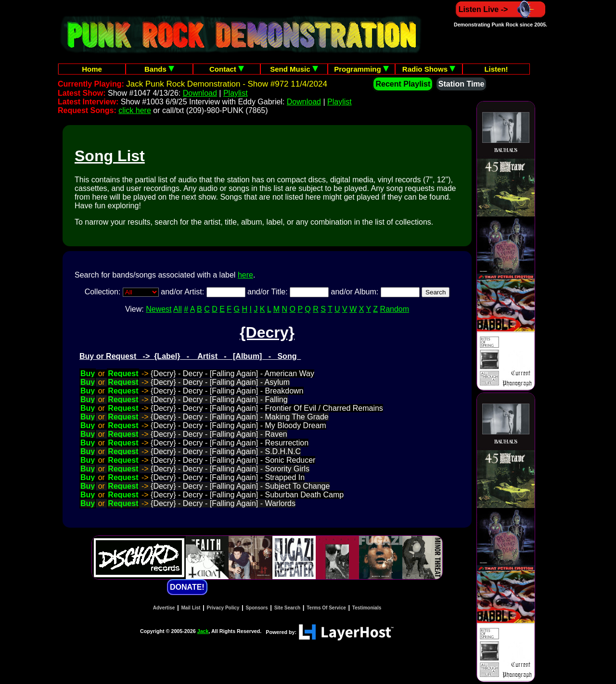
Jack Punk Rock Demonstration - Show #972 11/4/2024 (227, 84)
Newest (159, 309)
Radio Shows (429, 69)
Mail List (191, 608)
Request (123, 374)
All (178, 309)
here (245, 275)
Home (92, 69)
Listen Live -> (501, 9)
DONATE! (187, 587)
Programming (361, 69)
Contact (227, 69)
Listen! (496, 69)
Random (395, 309)
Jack (203, 631)
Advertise (164, 608)
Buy (88, 374)
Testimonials (367, 608)
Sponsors (257, 608)
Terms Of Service (326, 608)
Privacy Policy (223, 608)
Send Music (294, 69)
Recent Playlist (403, 84)
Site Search (287, 608)
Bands (159, 69)
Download (200, 93)
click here (135, 110)
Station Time (462, 84)
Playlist (236, 93)
